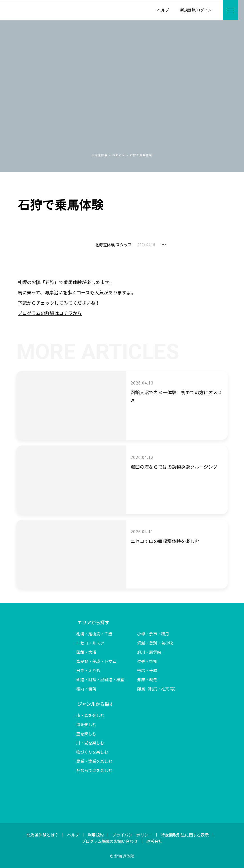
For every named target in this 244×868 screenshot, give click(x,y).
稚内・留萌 (86, 689)
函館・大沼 (86, 652)
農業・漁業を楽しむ (94, 761)
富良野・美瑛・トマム (96, 661)
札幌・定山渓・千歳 (94, 634)
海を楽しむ (86, 724)
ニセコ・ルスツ (90, 643)
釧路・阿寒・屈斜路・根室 (100, 679)
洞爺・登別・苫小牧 (155, 643)
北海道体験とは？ (43, 835)
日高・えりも (88, 670)
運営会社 (154, 841)
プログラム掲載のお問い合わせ (110, 841)
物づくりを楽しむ (92, 752)
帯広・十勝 (147, 670)
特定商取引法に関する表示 (185, 835)
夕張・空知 (147, 661)
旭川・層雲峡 (149, 652)
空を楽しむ (86, 734)
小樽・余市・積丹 (153, 634)
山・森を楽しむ (90, 715)
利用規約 (96, 835)
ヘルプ (73, 835)
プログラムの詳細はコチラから (50, 313)
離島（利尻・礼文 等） (158, 689)
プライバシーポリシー (132, 835)
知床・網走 (147, 679)
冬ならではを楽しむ (94, 770)
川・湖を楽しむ (90, 743)
